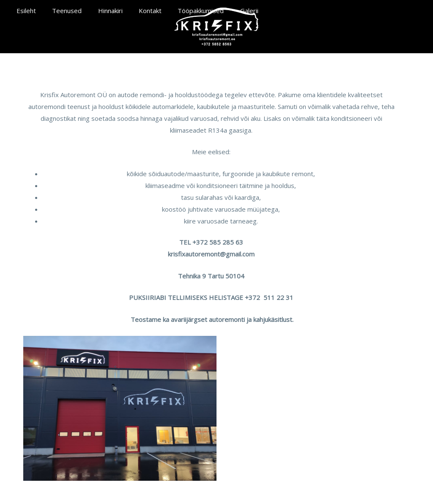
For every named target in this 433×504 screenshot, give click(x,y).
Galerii (230, 11)
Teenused (62, 11)
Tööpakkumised (185, 11)
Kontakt (138, 11)
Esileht (25, 11)
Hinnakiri (101, 11)
